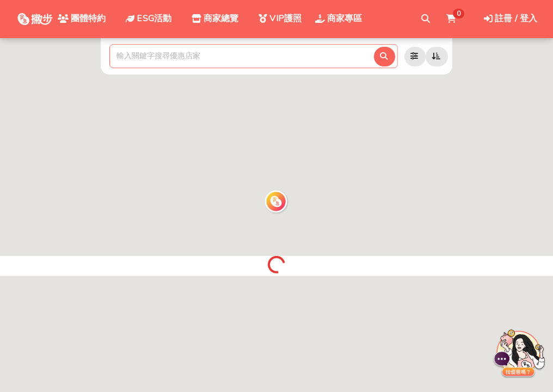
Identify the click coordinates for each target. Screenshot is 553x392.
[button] (276, 202)
